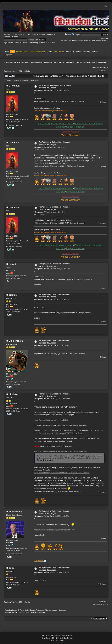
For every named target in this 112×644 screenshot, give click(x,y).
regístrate (42, 35)
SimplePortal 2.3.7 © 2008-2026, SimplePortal (57, 638)
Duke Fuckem (16, 341)
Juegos (76, 35)
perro (12, 568)
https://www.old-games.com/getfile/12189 (51, 420)
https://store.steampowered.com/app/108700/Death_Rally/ (58, 433)
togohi (12, 264)
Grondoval (14, 86)
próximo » (104, 68)
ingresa (33, 35)
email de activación (11, 37)
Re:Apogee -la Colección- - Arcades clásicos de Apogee (55, 143)
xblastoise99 (16, 512)
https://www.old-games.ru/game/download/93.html (55, 530)
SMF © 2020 (56, 636)
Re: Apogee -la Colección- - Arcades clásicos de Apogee (55, 87)
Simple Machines (66, 636)
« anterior (95, 68)
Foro (68, 35)
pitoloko (13, 295)
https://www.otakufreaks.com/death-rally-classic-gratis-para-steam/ (64, 452)
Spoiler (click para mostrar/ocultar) (47, 108)
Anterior (14, 71)
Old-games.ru (87, 279)
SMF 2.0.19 (46, 636)
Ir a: (93, 619)
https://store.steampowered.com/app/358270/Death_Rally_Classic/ (62, 473)
